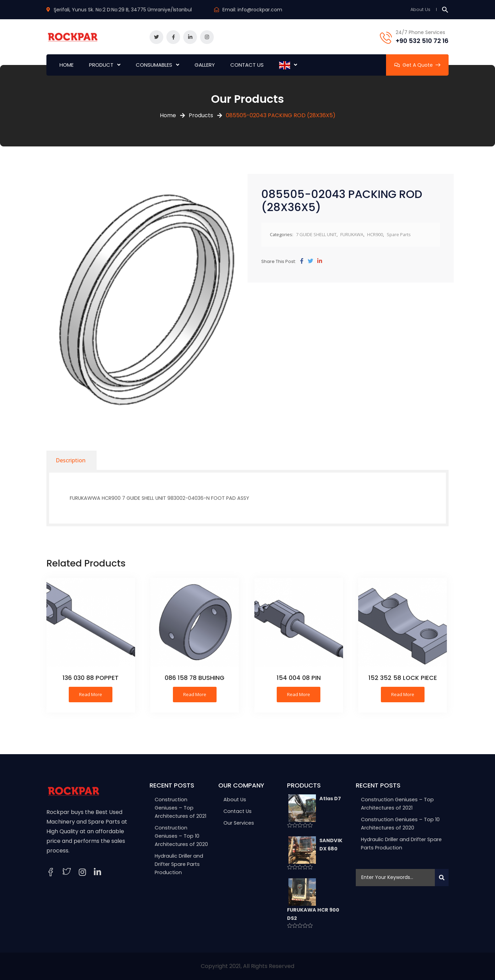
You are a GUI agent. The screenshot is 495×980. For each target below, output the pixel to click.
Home (168, 115)
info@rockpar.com (260, 10)
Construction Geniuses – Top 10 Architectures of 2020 (181, 836)
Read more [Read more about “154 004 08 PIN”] (299, 694)
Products (201, 115)
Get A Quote (417, 65)
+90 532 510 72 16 (422, 41)
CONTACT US (247, 65)
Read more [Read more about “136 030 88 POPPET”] (91, 694)
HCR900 (375, 234)
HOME (67, 65)
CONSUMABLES (154, 65)
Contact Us (238, 811)
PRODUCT (101, 65)
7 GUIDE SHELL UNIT (316, 234)
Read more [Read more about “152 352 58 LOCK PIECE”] (403, 694)
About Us (420, 9)
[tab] (71, 460)
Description (71, 460)
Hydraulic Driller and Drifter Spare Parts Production (179, 864)
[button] (445, 9)
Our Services (239, 823)
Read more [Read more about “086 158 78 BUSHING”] (195, 694)
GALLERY (205, 65)
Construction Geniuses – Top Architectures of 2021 (180, 808)
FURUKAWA (352, 234)
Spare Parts (399, 234)
